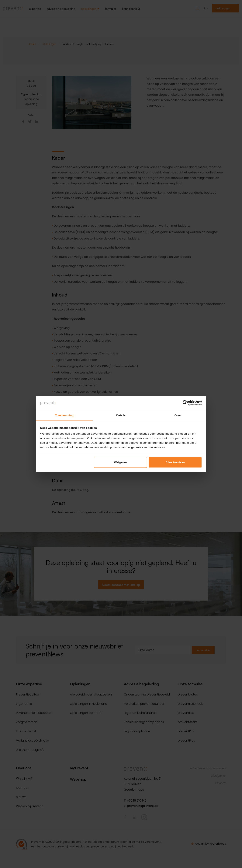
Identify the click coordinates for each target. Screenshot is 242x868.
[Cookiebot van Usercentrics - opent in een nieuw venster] (185, 403)
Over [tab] (178, 415)
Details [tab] (121, 415)
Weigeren (120, 462)
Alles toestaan (175, 462)
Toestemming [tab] (64, 415)
